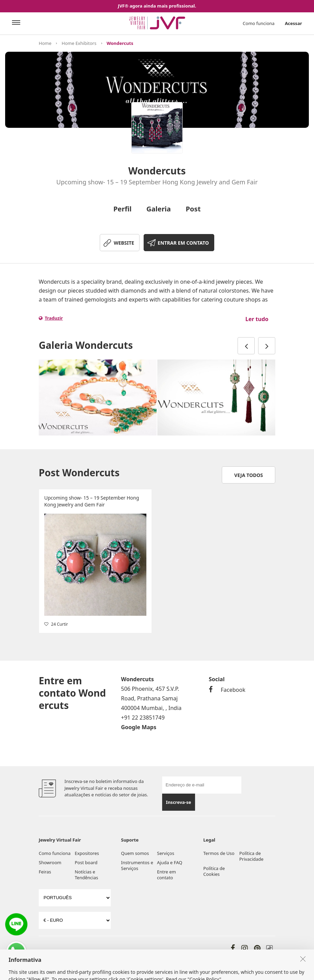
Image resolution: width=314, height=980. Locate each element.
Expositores (87, 853)
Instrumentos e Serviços (137, 865)
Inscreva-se (178, 802)
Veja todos (249, 475)
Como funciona (259, 23)
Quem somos (135, 853)
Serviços (166, 853)
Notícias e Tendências (86, 875)
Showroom (50, 862)
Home (45, 43)
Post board (86, 862)
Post (193, 209)
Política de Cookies (214, 871)
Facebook (227, 690)
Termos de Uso (219, 853)
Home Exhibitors (79, 43)
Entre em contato (166, 875)
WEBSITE (124, 243)
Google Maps (139, 727)
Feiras (45, 872)
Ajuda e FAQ (170, 862)
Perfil (123, 209)
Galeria (159, 209)
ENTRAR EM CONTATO (183, 243)
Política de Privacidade (251, 856)
